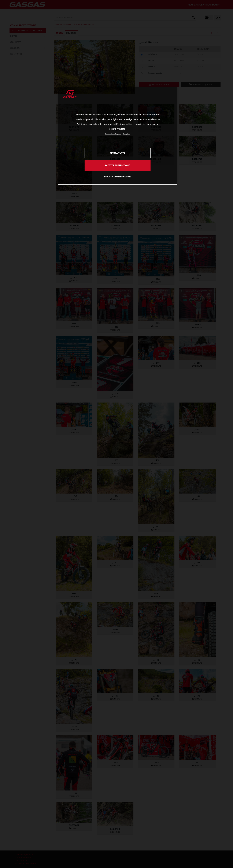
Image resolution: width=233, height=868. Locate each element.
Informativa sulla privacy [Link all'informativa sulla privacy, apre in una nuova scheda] (114, 134)
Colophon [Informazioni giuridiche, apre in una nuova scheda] (127, 134)
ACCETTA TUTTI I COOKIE (118, 165)
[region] (118, 136)
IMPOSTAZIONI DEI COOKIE (118, 177)
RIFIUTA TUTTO (117, 153)
